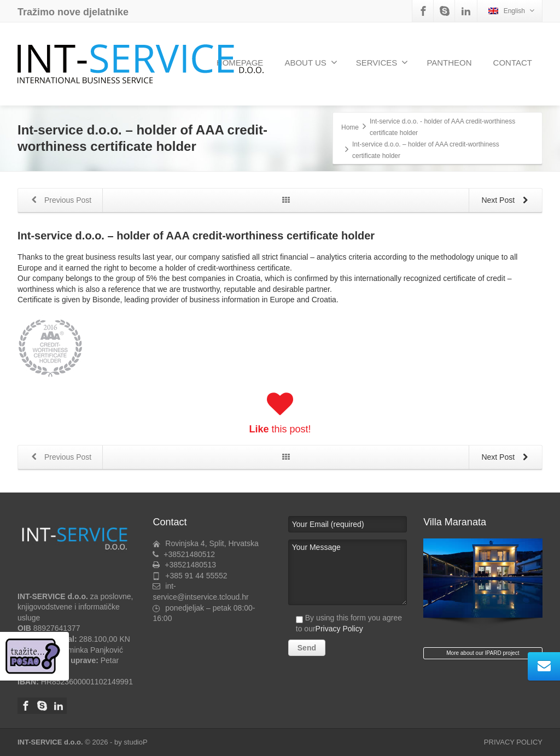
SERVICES (382, 62)
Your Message (348, 572)
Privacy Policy (339, 629)
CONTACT (513, 63)
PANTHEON (449, 63)
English (511, 11)
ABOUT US (311, 62)
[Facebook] (423, 11)
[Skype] (445, 11)
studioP (135, 742)
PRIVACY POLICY (513, 742)
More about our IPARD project (483, 653)
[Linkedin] (466, 11)
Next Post (507, 201)
